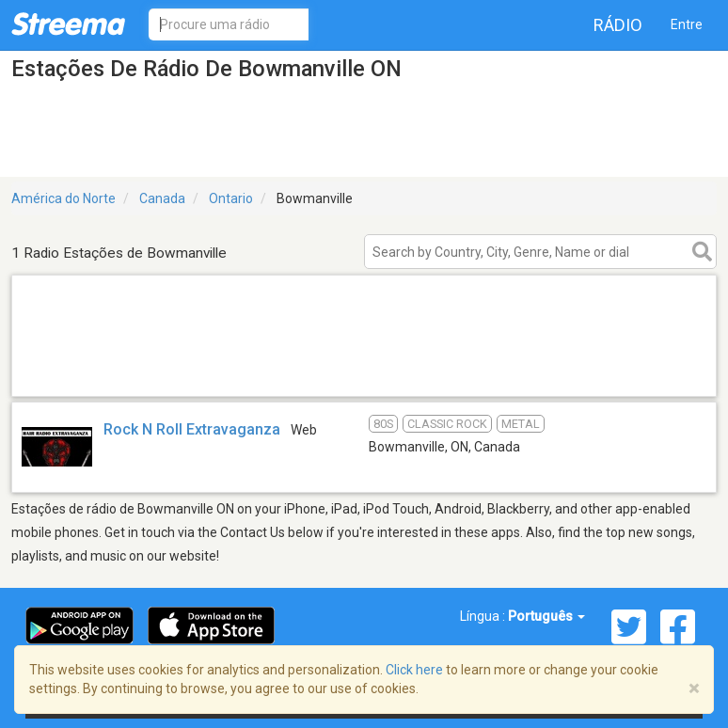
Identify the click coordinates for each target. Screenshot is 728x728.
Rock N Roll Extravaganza (192, 429)
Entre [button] (687, 24)
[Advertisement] (364, 372)
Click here (414, 670)
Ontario (231, 198)
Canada (162, 198)
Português (546, 616)
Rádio (618, 25)
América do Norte (63, 198)
